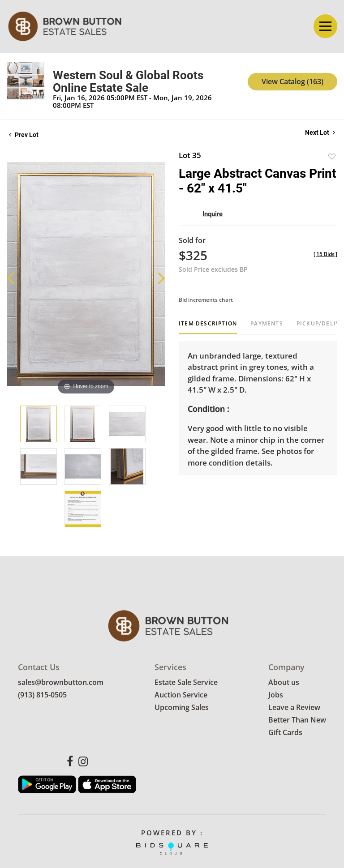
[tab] (208, 327)
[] (325, 254)
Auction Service (181, 695)
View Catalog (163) (292, 81)
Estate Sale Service (186, 683)
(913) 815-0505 (42, 695)
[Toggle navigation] (325, 26)
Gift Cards (285, 733)
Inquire (213, 214)
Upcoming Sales (182, 708)
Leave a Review (294, 708)
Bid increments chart (206, 300)
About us (284, 683)
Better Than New (297, 720)
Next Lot (320, 133)
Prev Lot (24, 135)
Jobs (276, 695)
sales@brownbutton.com (61, 683)
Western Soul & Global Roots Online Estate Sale (128, 81)
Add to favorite (332, 156)
